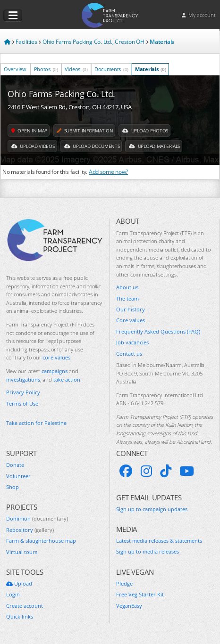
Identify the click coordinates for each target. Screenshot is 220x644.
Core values (131, 320)
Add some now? (108, 171)
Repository (30, 530)
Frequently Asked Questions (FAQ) (158, 331)
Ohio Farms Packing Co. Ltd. (61, 94)
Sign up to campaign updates (152, 509)
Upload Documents (92, 146)
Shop (13, 487)
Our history (131, 309)
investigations (23, 379)
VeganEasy (129, 606)
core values (56, 357)
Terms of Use (22, 404)
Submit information (85, 130)
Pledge (124, 583)
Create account (25, 606)
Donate (15, 465)
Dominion (37, 518)
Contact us (129, 354)
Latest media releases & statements (159, 541)
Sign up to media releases (148, 551)
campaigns (55, 371)
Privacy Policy (23, 392)
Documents (111, 69)
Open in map (29, 130)
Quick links (20, 616)
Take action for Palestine (36, 423)
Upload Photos (145, 130)
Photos (46, 69)
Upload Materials (154, 146)
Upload (19, 583)
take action (67, 379)
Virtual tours (22, 552)
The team (127, 298)
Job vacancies (132, 342)
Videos (76, 69)
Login (13, 594)
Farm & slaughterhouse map (41, 541)
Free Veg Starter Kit (140, 594)
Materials (150, 69)
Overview (16, 69)
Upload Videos (33, 146)
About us (127, 287)
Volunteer (18, 476)
